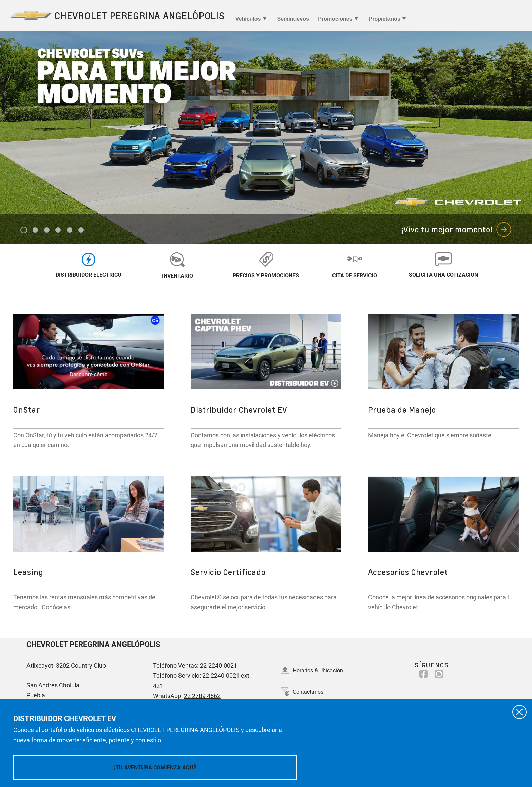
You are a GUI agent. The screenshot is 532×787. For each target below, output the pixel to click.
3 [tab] (47, 230)
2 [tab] (35, 230)
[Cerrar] (519, 712)
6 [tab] (81, 230)
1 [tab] (24, 230)
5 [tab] (70, 230)
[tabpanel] (266, 137)
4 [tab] (58, 230)
